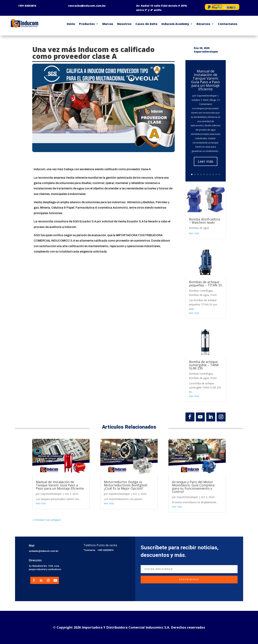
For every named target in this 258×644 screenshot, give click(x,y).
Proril (213, 295)
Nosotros (124, 24)
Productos (87, 24)
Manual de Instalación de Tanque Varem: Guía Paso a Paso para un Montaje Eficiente (206, 80)
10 (219, 174)
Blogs (213, 100)
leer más (194, 233)
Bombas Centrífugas (201, 291)
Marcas (108, 24)
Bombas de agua (199, 228)
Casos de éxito (146, 24)
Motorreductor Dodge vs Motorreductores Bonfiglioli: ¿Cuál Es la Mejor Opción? (126, 485)
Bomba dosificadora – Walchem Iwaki (205, 221)
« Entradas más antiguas (46, 520)
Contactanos (228, 24)
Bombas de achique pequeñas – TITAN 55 (205, 284)
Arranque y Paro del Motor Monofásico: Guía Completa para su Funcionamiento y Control (193, 487)
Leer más (206, 161)
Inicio (71, 24)
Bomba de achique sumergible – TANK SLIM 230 (204, 365)
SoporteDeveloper (207, 96)
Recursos (203, 24)
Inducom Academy (175, 24)
